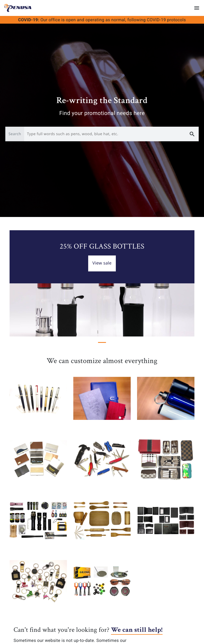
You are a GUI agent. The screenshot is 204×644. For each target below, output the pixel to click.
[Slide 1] (102, 342)
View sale (102, 263)
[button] (23, 283)
